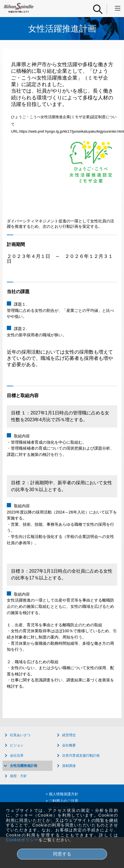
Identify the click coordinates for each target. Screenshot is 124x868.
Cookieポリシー (22, 840)
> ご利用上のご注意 (62, 801)
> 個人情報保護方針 (62, 794)
